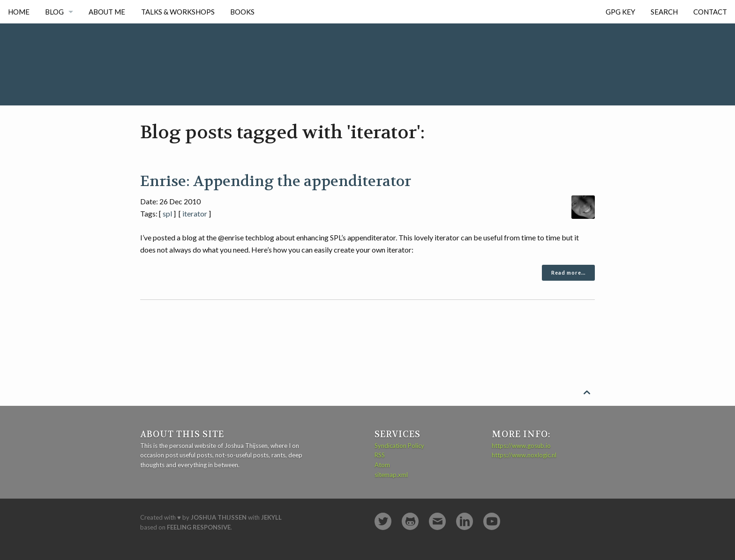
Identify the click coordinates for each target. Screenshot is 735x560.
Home (19, 12)
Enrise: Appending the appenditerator (276, 181)
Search (664, 12)
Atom (382, 465)
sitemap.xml (391, 475)
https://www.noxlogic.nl (524, 455)
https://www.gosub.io (521, 446)
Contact (710, 12)
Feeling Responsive (199, 527)
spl (167, 213)
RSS (380, 455)
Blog (54, 12)
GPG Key (620, 12)
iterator (195, 213)
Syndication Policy (399, 446)
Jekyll (271, 517)
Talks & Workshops (178, 12)
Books (242, 12)
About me (107, 12)
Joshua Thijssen (219, 517)
